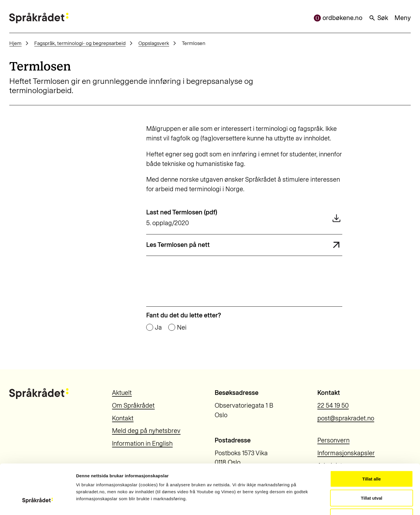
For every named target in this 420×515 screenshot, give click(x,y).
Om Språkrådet (133, 405)
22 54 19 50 (333, 405)
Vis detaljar (314, 504)
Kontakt (123, 418)
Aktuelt (122, 393)
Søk (378, 18)
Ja (158, 328)
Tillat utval (372, 458)
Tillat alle (372, 439)
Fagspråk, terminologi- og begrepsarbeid (80, 43)
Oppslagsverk (154, 43)
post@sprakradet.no (346, 418)
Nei (182, 328)
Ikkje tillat (372, 477)
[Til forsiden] (39, 18)
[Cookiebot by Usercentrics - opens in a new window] (38, 504)
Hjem (15, 43)
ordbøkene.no (338, 18)
